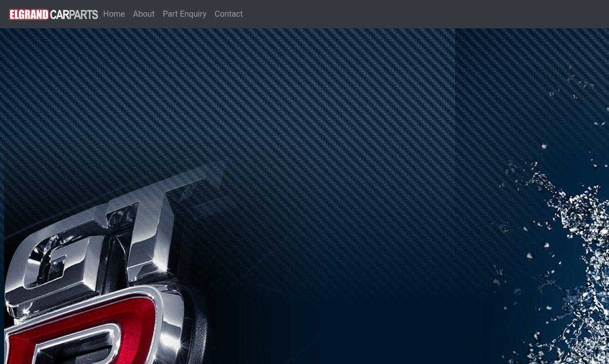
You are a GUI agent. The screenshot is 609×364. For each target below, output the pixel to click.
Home (116, 13)
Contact (229, 14)
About (144, 14)
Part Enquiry (185, 14)
